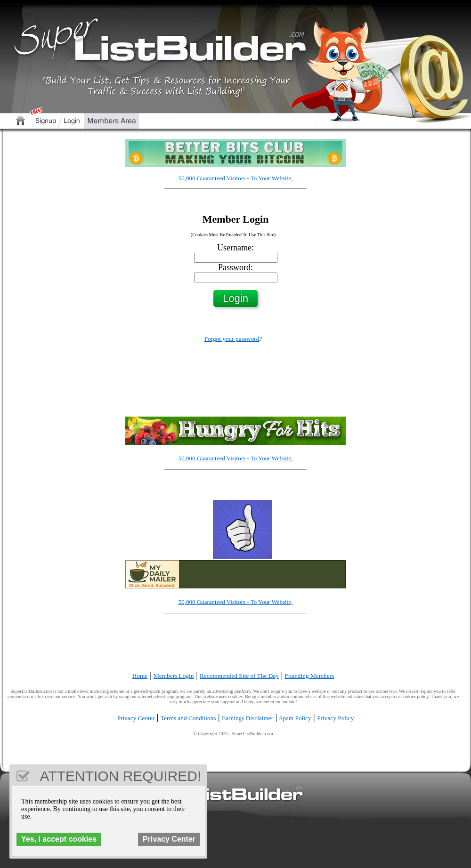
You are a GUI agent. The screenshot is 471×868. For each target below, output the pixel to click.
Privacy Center (136, 718)
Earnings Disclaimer (248, 718)
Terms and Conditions (188, 718)
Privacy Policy (335, 718)
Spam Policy (295, 718)
